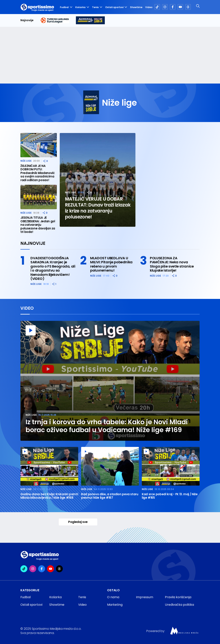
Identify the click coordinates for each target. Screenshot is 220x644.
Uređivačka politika (179, 605)
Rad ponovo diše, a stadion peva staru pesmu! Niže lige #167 (110, 496)
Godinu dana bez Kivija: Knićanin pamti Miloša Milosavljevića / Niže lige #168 (49, 496)
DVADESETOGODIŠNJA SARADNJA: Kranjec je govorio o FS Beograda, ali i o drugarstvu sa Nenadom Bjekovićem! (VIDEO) (53, 268)
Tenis (97, 7)
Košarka (82, 7)
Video (149, 7)
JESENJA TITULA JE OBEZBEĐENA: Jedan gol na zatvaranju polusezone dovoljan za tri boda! (38, 225)
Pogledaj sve (78, 522)
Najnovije (27, 20)
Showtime (136, 7)
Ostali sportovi (116, 7)
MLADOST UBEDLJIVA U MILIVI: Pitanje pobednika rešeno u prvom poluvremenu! (111, 264)
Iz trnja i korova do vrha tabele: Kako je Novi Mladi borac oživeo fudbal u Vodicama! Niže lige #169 (107, 426)
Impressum (145, 597)
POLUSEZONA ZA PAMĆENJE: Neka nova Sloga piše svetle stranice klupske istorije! (172, 264)
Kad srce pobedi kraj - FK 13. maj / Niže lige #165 (170, 496)
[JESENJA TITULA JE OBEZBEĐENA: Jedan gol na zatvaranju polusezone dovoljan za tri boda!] (39, 197)
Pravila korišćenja (178, 597)
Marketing (115, 605)
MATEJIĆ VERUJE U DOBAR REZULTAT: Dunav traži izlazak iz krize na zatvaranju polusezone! (98, 208)
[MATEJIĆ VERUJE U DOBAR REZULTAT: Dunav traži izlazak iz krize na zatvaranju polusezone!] (98, 180)
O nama (113, 597)
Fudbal (66, 7)
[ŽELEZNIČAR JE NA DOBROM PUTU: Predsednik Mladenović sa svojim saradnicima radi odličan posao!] (39, 145)
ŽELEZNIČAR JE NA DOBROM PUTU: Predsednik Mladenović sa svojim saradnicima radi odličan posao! (37, 173)
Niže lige (71, 192)
